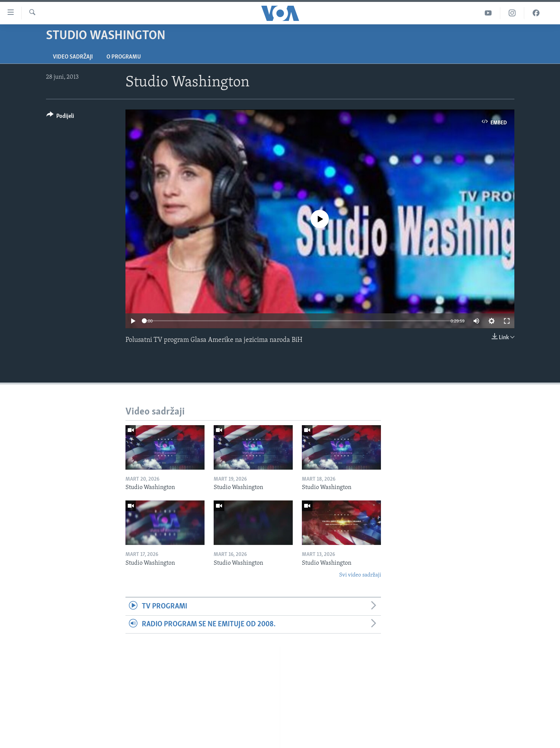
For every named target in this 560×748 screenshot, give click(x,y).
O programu (124, 57)
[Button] (60, 117)
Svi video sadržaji (360, 575)
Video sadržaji (73, 57)
